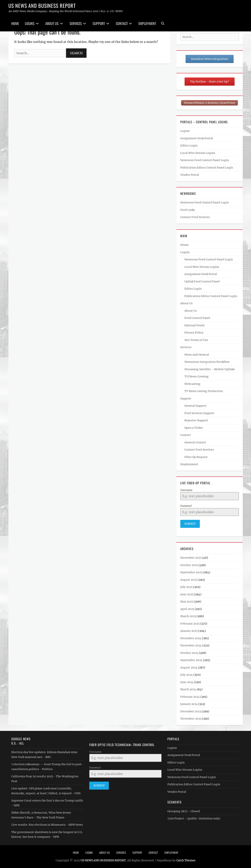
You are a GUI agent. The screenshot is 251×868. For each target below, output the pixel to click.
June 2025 (187, 594)
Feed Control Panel (197, 318)
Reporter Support (196, 420)
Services (76, 23)
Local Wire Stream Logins (198, 153)
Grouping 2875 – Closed (184, 810)
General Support (195, 406)
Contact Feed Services (195, 217)
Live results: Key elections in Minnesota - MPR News (47, 824)
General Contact (195, 442)
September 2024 (191, 659)
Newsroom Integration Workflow (207, 362)
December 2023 (191, 711)
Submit (190, 524)
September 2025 (191, 572)
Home (15, 23)
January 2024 (189, 703)
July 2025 (186, 586)
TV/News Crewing (197, 376)
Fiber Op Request (196, 457)
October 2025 (189, 564)
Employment (147, 23)
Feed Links (188, 210)
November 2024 (191, 645)
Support (99, 23)
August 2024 (189, 667)
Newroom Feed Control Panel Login (205, 160)
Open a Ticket (194, 428)
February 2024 (190, 696)
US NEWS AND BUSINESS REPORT (42, 6)
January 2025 (189, 630)
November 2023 (191, 718)
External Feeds (194, 325)
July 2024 (187, 674)
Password (186, 506)
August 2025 (189, 579)
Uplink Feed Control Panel (202, 281)
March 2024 (188, 689)
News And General (197, 355)
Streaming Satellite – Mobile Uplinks (210, 369)
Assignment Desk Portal (197, 138)
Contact (122, 23)
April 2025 (187, 608)
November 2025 (191, 557)
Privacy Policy (194, 333)
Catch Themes (186, 860)
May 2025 (187, 601)
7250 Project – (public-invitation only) (194, 818)
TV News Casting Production (204, 391)
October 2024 (189, 652)
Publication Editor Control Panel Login (207, 168)
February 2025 (190, 623)
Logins (30, 23)
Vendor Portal (190, 175)
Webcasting (192, 384)
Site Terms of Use (196, 340)
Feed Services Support (199, 413)
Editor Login (189, 146)
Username (186, 490)
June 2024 (187, 681)
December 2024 (191, 637)
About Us (52, 23)
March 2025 (188, 615)
